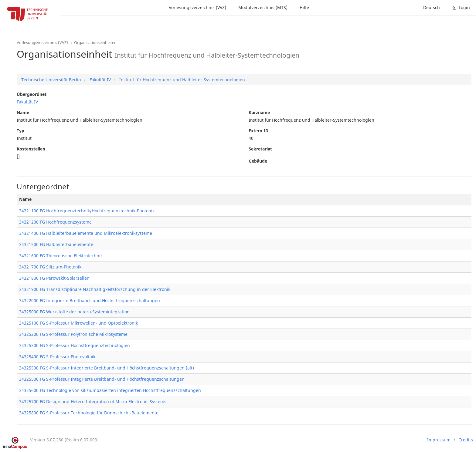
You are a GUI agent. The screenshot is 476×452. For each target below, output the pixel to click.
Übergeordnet (32, 94)
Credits (466, 440)
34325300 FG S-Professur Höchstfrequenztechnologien (75, 345)
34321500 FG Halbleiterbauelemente (56, 244)
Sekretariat (260, 149)
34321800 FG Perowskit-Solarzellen (54, 278)
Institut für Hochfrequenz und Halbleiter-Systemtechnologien (182, 80)
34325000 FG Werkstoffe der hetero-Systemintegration (74, 312)
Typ (20, 131)
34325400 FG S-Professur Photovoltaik (57, 357)
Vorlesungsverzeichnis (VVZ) (197, 7)
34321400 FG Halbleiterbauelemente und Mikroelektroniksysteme (86, 233)
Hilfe (304, 7)
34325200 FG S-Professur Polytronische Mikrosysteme (73, 334)
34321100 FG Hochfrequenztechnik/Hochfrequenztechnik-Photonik (87, 211)
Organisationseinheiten (95, 42)
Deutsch (432, 7)
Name (23, 112)
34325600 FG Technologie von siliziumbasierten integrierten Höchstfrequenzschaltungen (110, 390)
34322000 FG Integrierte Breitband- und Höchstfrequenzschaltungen (90, 300)
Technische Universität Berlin (51, 80)
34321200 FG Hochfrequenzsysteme (55, 222)
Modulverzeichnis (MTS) (263, 7)
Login (461, 7)
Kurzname (259, 112)
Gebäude (258, 161)
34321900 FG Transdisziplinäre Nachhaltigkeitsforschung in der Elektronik (95, 289)
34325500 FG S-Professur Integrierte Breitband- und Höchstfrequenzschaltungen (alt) (107, 368)
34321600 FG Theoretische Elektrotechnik (61, 256)
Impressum (439, 440)
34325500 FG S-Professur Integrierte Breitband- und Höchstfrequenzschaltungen (102, 379)
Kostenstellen (31, 149)
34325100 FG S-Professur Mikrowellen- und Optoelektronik (78, 323)
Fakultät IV (100, 80)
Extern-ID (258, 131)
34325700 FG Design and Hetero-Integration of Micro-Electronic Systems (93, 401)
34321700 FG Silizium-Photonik (50, 267)
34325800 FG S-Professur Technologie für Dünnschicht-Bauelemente (89, 413)
